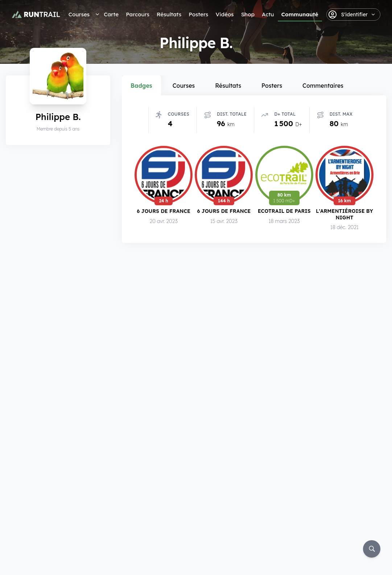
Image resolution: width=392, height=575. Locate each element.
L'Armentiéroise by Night (344, 216)
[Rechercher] (372, 549)
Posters (198, 14)
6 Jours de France (164, 212)
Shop (248, 14)
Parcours (138, 14)
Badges (141, 86)
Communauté (300, 14)
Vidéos (224, 14)
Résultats (169, 14)
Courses (79, 14)
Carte (111, 14)
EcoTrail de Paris (284, 212)
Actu (268, 14)
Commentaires (323, 86)
